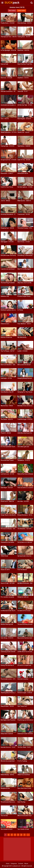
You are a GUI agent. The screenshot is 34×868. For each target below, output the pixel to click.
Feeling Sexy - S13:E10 (7, 146)
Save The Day (21, 802)
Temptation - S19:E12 (24, 460)
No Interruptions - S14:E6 (25, 187)
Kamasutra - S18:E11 (7, 173)
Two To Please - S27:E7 (8, 351)
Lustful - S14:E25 (22, 351)
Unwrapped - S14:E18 (7, 242)
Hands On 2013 (5, 570)
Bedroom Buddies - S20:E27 (9, 365)
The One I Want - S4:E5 (24, 747)
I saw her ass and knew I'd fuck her (9, 269)
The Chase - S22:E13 (7, 419)
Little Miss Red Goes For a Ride (25, 433)
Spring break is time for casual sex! (25, 556)
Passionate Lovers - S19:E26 (9, 679)
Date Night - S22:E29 (7, 488)
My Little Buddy (22, 337)
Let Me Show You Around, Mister (25, 652)
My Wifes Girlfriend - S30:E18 (25, 583)
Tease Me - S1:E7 (23, 91)
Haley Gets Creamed (7, 734)
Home (8, 864)
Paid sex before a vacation (25, 488)
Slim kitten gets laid (23, 447)
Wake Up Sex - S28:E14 (24, 201)
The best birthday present (25, 624)
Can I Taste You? (22, 706)
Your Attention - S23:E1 (24, 324)
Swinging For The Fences (25, 392)
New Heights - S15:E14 (24, 119)
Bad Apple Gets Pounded (8, 720)
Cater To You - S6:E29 (24, 160)
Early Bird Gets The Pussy (8, 255)
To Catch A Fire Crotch (24, 611)
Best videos (12, 11)
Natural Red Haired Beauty (25, 474)
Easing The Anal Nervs (7, 665)
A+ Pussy (20, 310)
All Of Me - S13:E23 (23, 501)
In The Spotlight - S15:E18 (8, 50)
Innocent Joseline (23, 679)
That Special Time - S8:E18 (9, 37)
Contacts (21, 864)
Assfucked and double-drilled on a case (9, 105)
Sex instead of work (7, 829)
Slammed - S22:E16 (23, 50)
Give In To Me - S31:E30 (8, 583)
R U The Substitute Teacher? (9, 447)
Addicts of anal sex (6, 337)
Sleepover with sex (23, 597)
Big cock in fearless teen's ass (25, 638)
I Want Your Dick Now (24, 775)
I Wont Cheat (4, 556)
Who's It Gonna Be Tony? (25, 816)
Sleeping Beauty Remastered (25, 378)
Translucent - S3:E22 (24, 214)
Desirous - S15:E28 (6, 78)
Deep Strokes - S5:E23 (7, 706)
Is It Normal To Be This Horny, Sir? (9, 611)
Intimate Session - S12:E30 (9, 747)
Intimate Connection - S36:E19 (9, 91)
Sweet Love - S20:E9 (23, 132)
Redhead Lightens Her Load (9, 310)
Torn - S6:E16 (5, 119)
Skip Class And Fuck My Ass (25, 283)
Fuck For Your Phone (7, 187)
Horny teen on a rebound (25, 542)
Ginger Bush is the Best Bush (9, 515)
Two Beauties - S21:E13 (24, 529)
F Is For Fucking (22, 761)
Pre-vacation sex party (7, 597)
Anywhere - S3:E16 (23, 78)
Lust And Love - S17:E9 (7, 474)
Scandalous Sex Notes (7, 542)
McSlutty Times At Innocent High (25, 406)
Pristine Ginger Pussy (24, 296)
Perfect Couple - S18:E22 (25, 693)
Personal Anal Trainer (7, 460)
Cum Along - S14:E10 (7, 638)
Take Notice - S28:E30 (24, 146)
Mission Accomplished (8, 761)
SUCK (9, 3)
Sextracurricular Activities (25, 734)
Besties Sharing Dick (7, 624)
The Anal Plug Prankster (8, 283)
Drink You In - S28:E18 (7, 501)
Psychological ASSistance (25, 720)
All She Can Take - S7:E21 (25, 105)
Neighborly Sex (5, 788)
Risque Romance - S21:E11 (25, 515)
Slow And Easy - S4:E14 (24, 23)
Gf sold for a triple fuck (24, 665)
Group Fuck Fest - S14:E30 (8, 160)
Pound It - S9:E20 (6, 433)
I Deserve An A (5, 324)
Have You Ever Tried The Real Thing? (25, 64)
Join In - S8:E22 (5, 201)
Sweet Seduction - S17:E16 (9, 132)
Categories (14, 864)
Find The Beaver (22, 570)
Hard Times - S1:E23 (24, 242)
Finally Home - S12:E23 (8, 23)
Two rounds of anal (23, 829)
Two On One (4, 816)
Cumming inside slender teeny (9, 652)
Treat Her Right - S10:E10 (25, 419)
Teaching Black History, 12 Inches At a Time (9, 693)
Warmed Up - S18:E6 (7, 406)
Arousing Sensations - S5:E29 (9, 214)
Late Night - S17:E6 (6, 378)
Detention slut (5, 296)
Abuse (26, 864)
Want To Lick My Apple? (24, 269)
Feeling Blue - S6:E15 (24, 37)
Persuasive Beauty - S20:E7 (9, 529)
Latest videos (21, 11)
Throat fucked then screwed (9, 802)
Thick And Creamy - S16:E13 (25, 228)
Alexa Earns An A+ (23, 173)
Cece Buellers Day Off (7, 392)
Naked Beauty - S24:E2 (7, 775)
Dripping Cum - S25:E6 (7, 228)
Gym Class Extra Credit (24, 788)
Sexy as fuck (4, 64)
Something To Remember (25, 255)
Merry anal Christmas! (24, 365)
